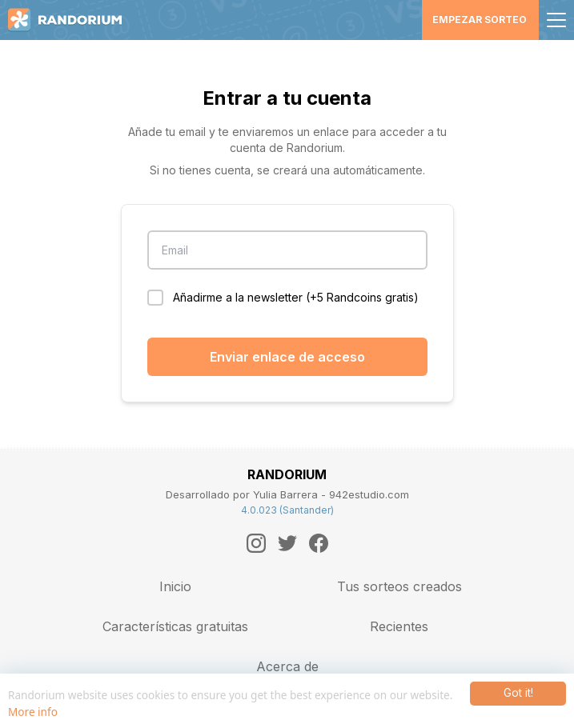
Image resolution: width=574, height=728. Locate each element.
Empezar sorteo (480, 20)
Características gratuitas (175, 626)
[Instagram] (256, 543)
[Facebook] (319, 543)
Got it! (518, 693)
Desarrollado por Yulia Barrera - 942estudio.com (287, 494)
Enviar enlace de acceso (287, 357)
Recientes (399, 626)
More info (33, 712)
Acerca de (287, 666)
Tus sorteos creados (399, 586)
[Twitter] (287, 543)
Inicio (175, 586)
